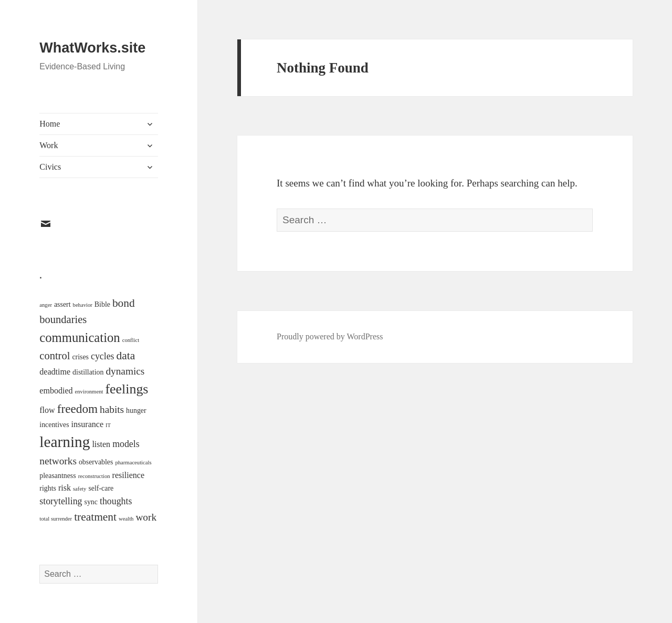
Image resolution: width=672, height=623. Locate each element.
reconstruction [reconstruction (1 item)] (94, 476)
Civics (50, 167)
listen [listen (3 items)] (101, 444)
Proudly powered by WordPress (330, 336)
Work (49, 145)
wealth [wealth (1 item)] (126, 519)
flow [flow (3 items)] (47, 410)
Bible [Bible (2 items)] (102, 304)
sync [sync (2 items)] (91, 502)
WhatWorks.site (92, 48)
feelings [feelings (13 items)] (127, 389)
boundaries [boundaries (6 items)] (63, 319)
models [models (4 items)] (126, 444)
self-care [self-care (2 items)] (101, 488)
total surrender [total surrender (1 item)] (56, 519)
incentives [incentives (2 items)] (54, 425)
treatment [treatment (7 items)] (95, 517)
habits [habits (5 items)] (112, 409)
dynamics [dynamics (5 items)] (125, 371)
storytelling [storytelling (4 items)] (61, 501)
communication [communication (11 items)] (80, 338)
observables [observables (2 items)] (96, 462)
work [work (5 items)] (146, 517)
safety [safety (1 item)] (80, 489)
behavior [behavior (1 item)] (83, 305)
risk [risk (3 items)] (65, 488)
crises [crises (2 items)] (80, 357)
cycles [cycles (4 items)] (103, 356)
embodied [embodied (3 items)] (56, 391)
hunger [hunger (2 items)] (136, 411)
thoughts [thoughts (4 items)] (116, 501)
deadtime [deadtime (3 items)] (55, 372)
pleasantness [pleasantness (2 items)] (57, 476)
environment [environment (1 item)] (89, 392)
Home (50, 124)
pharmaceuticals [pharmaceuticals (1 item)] (133, 463)
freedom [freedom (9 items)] (77, 409)
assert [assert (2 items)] (62, 304)
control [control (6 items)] (55, 356)
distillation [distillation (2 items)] (88, 372)
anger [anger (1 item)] (46, 305)
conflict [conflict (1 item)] (131, 340)
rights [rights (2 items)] (48, 488)
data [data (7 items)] (126, 356)
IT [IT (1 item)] (108, 425)
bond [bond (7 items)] (124, 303)
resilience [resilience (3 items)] (128, 475)
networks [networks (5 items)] (58, 461)
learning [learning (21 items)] (65, 442)
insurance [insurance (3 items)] (87, 424)
